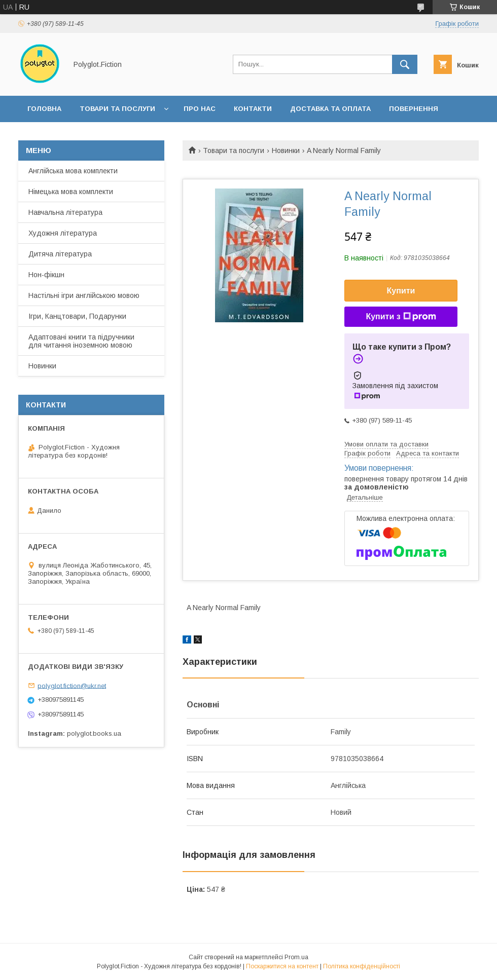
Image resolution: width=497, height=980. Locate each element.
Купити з (401, 317)
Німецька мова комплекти (71, 192)
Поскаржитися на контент (282, 966)
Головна (44, 109)
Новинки (286, 150)
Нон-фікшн (46, 275)
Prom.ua (296, 957)
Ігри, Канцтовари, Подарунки (77, 316)
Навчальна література (65, 212)
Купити (401, 291)
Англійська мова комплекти (73, 171)
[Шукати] (405, 64)
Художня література (63, 233)
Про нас (200, 109)
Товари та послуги (117, 109)
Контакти (253, 109)
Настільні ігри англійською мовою (84, 295)
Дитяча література (60, 254)
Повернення (414, 109)
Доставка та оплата (330, 109)
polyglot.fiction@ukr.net (72, 685)
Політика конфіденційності (362, 966)
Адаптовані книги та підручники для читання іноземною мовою (81, 341)
